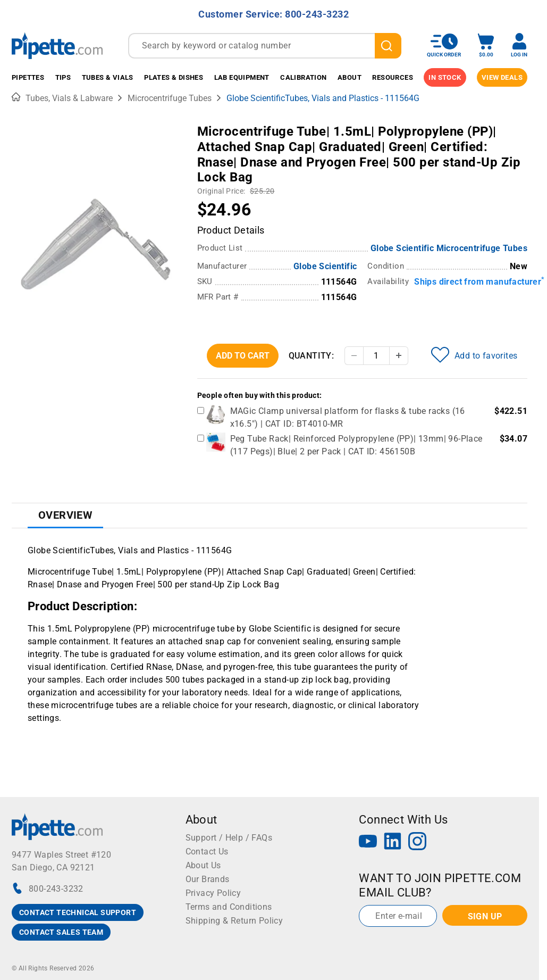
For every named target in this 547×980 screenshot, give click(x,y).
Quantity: (312, 356)
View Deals (502, 77)
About (350, 77)
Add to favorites (474, 355)
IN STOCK (445, 77)
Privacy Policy (213, 893)
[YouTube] (368, 842)
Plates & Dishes (174, 77)
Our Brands (208, 879)
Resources (393, 77)
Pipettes (28, 77)
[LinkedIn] (393, 842)
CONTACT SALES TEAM (61, 932)
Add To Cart (243, 356)
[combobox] (265, 46)
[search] (388, 46)
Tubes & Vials (108, 77)
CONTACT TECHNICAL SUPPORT (78, 912)
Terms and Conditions (229, 907)
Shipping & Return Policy (234, 921)
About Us (203, 865)
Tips (63, 77)
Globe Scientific (325, 266)
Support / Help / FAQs (229, 838)
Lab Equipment (242, 77)
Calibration (303, 77)
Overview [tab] (65, 515)
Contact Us (207, 852)
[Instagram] (417, 842)
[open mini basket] (486, 45)
